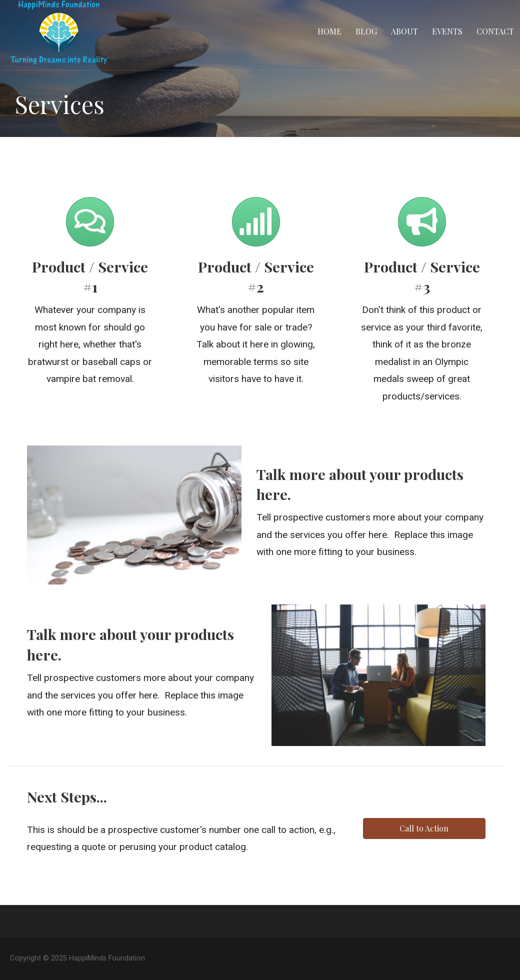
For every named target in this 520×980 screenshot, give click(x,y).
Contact (495, 31)
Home (329, 31)
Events (447, 31)
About (404, 31)
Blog (366, 31)
